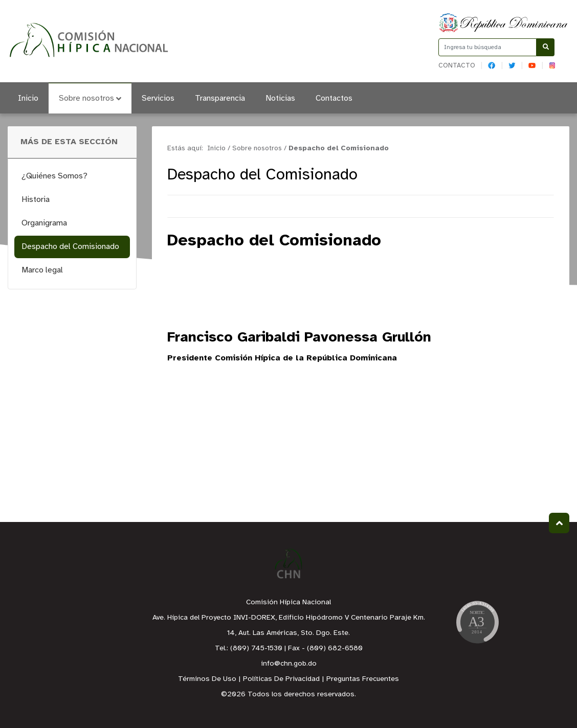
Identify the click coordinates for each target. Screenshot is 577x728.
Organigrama (44, 223)
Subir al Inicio (559, 523)
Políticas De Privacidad (281, 679)
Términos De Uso (207, 679)
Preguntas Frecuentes (363, 679)
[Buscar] (546, 47)
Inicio (28, 98)
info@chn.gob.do (289, 664)
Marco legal (42, 270)
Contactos (334, 98)
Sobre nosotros (90, 98)
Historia (36, 200)
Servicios (158, 98)
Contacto (457, 66)
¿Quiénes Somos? (54, 176)
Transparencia (220, 98)
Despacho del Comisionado (70, 247)
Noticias (280, 98)
